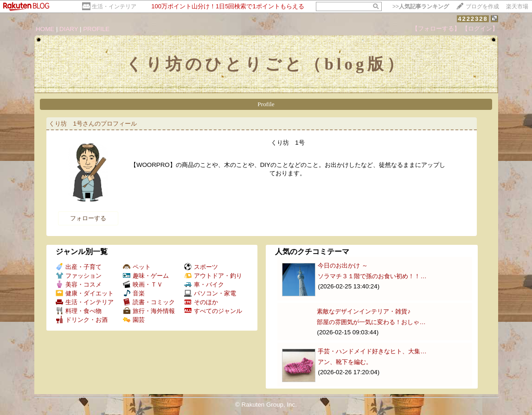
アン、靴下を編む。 (345, 362)
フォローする (88, 218)
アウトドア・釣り (213, 276)
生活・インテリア (114, 6)
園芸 (134, 320)
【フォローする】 (436, 29)
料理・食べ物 (79, 311)
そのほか (201, 302)
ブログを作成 (482, 6)
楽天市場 (517, 6)
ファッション (79, 276)
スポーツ (201, 267)
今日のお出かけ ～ (343, 265)
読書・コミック (149, 302)
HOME (45, 29)
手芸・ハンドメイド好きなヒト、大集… (372, 351)
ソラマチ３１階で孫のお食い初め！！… (372, 276)
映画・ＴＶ (143, 284)
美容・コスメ (79, 284)
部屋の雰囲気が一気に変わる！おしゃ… (371, 322)
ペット (137, 267)
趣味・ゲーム (146, 276)
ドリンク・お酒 (82, 320)
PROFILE (96, 29)
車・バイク (204, 284)
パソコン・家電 (210, 293)
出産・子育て (79, 267)
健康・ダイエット (85, 293)
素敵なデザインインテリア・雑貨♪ (364, 311)
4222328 (473, 19)
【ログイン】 (480, 29)
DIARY (69, 29)
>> (421, 6)
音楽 (134, 293)
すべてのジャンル (213, 311)
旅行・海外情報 (149, 311)
